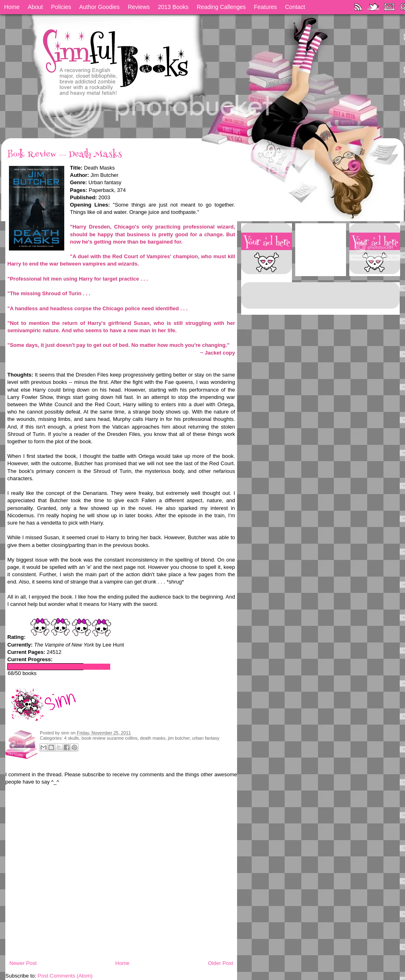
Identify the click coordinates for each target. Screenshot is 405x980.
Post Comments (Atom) (65, 976)
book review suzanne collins (110, 738)
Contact (295, 7)
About (35, 7)
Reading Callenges (221, 7)
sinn (66, 733)
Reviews (139, 7)
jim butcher (179, 738)
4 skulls (72, 738)
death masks (153, 738)
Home (12, 7)
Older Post (221, 963)
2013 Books (173, 7)
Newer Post (23, 963)
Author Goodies (99, 7)
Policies (61, 7)
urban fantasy (206, 738)
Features (266, 7)
